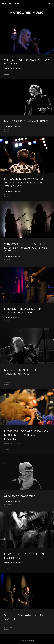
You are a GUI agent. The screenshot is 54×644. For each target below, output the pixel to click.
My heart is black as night (26, 121)
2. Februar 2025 (8, 505)
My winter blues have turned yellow (22, 372)
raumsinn (11, 4)
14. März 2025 (7, 321)
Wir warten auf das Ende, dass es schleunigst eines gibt (26, 248)
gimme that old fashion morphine (24, 556)
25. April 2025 (7, 195)
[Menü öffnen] (48, 4)
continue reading (12, 69)
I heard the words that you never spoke (24, 311)
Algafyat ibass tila (20, 496)
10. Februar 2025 (8, 447)
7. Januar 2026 (8, 72)
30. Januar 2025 (8, 566)
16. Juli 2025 (7, 130)
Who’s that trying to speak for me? (27, 62)
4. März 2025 (7, 382)
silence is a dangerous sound (23, 617)
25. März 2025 (7, 260)
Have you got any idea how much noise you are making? (27, 435)
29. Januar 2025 (8, 627)
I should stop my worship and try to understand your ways (26, 182)
